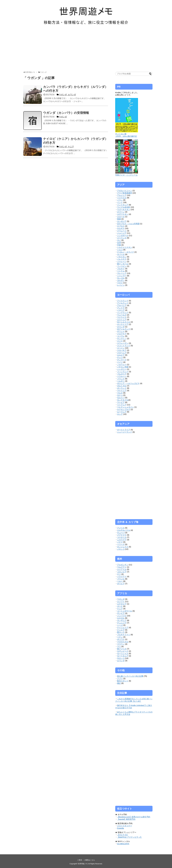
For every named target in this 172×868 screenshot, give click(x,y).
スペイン (121, 348)
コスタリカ (122, 537)
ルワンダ (121, 661)
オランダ (121, 327)
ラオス (120, 283)
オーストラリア (124, 430)
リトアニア (122, 405)
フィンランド (123, 372)
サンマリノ (122, 338)
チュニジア (122, 623)
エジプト (121, 601)
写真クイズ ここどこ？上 (126, 175)
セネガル (121, 618)
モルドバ (121, 398)
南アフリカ (122, 649)
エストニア (122, 320)
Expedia (121, 828)
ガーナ (120, 606)
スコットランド (124, 346)
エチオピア (122, 604)
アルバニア (122, 305)
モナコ (120, 395)
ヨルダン (121, 280)
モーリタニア (123, 656)
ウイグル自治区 (124, 207)
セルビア (121, 355)
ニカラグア (122, 540)
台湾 (119, 243)
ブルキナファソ (124, 635)
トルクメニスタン (125, 247)
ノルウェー (122, 364)
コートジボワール (125, 611)
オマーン (121, 212)
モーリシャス (123, 653)
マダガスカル (123, 642)
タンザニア (122, 620)
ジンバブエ (122, 616)
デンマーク (122, 360)
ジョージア (122, 233)
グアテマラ (122, 535)
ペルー (120, 581)
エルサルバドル (124, 530)
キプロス (121, 226)
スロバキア (122, 350)
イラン (120, 200)
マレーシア (122, 273)
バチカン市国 (123, 367)
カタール (121, 217)
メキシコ (121, 549)
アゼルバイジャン (125, 191)
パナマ (120, 542)
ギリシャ (121, 331)
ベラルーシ (122, 376)
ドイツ (120, 362)
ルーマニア (122, 412)
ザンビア (121, 613)
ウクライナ (122, 317)
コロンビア (122, 572)
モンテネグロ (123, 400)
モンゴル (121, 278)
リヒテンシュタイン (125, 407)
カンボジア (122, 221)
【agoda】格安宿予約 (126, 819)
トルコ (120, 250)
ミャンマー (122, 276)
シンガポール (123, 235)
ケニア (120, 609)
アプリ (120, 678)
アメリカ (121, 528)
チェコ (120, 357)
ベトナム (121, 271)
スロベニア (122, 353)
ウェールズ (122, 315)
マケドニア (122, 390)
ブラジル (121, 579)
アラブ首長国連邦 (125, 193)
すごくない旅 (121, 134)
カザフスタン (123, 214)
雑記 (119, 683)
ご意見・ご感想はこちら (86, 860)
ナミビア (121, 630)
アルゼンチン (123, 565)
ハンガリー (122, 369)
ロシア (120, 414)
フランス (121, 379)
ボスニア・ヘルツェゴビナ (128, 383)
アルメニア (122, 195)
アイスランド (123, 301)
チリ (119, 574)
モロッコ (121, 658)
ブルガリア (122, 374)
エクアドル (122, 569)
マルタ (120, 393)
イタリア (121, 310)
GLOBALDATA (123, 844)
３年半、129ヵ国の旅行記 (126, 136)
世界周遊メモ (83, 864)
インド (120, 202)
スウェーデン (123, 343)
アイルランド (123, 303)
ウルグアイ (122, 567)
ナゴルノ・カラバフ (125, 252)
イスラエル (122, 198)
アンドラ (121, 308)
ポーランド (122, 388)
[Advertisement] (86, 49)
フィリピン (122, 266)
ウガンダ (121, 599)
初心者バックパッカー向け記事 (130, 676)
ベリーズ (121, 544)
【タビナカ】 (123, 835)
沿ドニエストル (124, 322)
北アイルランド (124, 329)
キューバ (121, 533)
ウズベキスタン (124, 209)
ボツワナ (121, 639)
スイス (120, 341)
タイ (119, 240)
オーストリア (123, 324)
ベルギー (121, 381)
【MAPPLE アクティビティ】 (130, 837)
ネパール (121, 254)
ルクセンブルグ (124, 409)
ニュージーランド (125, 432)
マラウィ (121, 644)
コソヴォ (121, 336)
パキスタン (122, 257)
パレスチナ (122, 259)
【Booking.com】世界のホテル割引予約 (134, 817)
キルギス (121, 228)
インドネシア (123, 205)
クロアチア (122, 334)
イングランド (123, 312)
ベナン (120, 637)
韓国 (119, 219)
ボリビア (121, 584)
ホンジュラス (123, 547)
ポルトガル (122, 386)
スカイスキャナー (125, 826)
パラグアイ (122, 576)
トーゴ (120, 625)
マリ (119, 646)
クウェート (122, 231)
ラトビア (121, 402)
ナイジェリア (123, 627)
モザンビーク (123, 651)
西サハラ (121, 632)
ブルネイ (121, 269)
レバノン (121, 285)
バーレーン (122, 261)
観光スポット (123, 681)
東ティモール (123, 264)
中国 (119, 245)
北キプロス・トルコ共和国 (128, 224)
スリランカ (122, 238)
